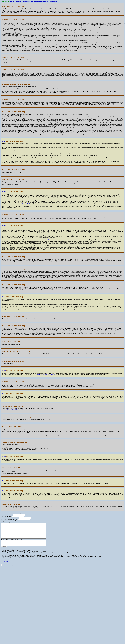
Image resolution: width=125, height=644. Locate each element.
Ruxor (4, 141)
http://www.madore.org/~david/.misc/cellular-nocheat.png (66, 200)
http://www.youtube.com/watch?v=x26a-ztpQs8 (44, 374)
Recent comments (4, 566)
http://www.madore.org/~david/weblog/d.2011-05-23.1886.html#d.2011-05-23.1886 (55, 240)
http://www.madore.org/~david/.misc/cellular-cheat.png (21, 204)
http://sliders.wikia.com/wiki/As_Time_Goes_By (16, 410)
